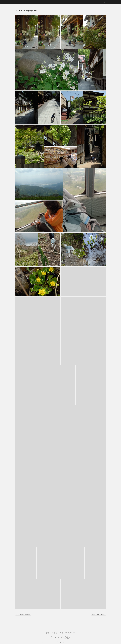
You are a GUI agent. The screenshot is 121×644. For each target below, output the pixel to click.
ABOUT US (57, 2)
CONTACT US (65, 2)
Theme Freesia (68, 642)
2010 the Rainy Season (99, 614)
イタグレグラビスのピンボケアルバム (60, 633)
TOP (52, 2)
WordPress (81, 642)
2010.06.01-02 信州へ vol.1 (23, 614)
